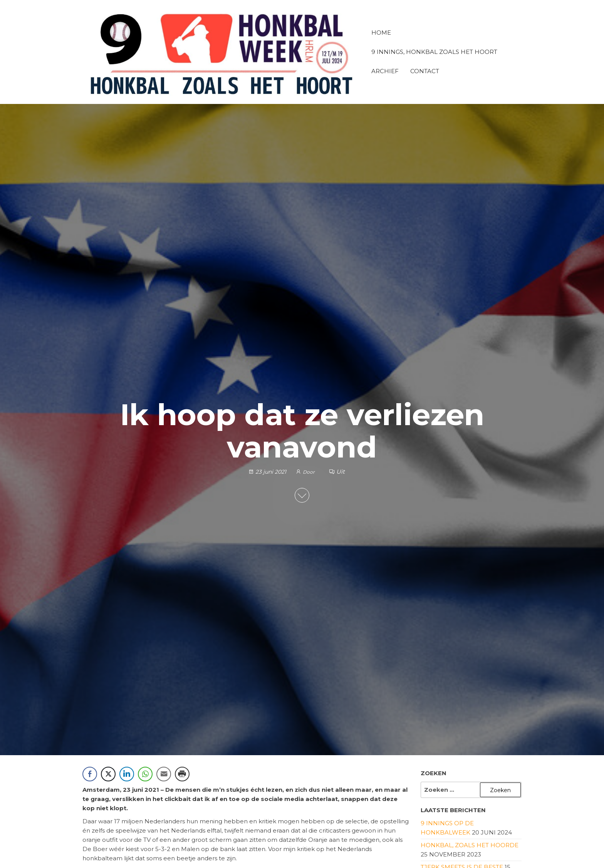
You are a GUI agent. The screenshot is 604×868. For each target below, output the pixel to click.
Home (381, 33)
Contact (425, 71)
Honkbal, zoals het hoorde (470, 845)
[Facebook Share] (90, 774)
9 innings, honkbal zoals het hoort (434, 52)
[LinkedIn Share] (127, 774)
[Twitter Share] (108, 774)
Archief (385, 71)
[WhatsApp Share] (145, 774)
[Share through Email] (164, 774)
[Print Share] (182, 774)
